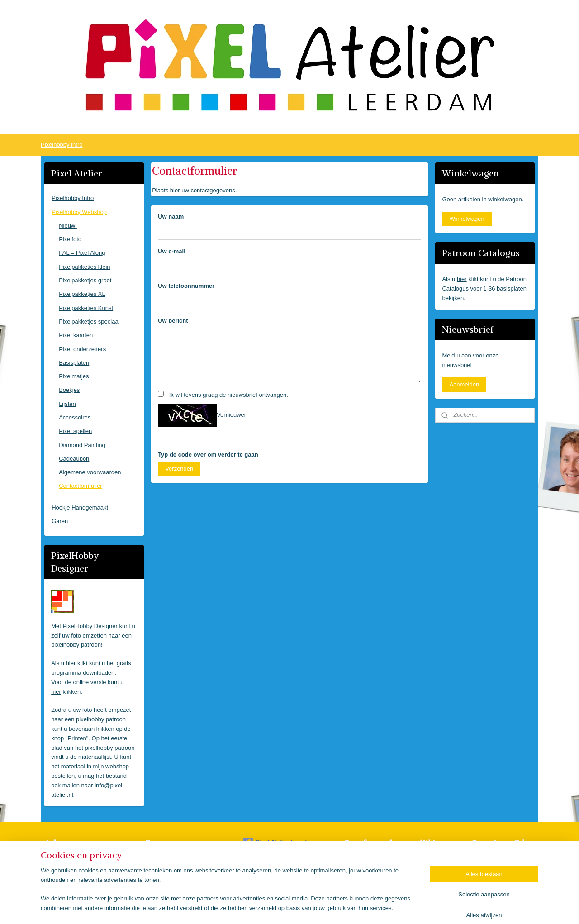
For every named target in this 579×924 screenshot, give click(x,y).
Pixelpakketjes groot (85, 280)
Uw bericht (173, 321)
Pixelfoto (70, 239)
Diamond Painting (82, 445)
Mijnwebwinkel (386, 907)
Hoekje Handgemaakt (80, 507)
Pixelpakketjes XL (82, 294)
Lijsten (67, 404)
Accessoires (75, 417)
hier (71, 663)
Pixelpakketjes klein (84, 267)
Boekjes (69, 390)
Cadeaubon (74, 459)
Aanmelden (464, 384)
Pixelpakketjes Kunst (86, 308)
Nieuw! (68, 226)
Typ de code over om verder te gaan (208, 455)
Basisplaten (74, 363)
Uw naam (171, 217)
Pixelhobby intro (62, 145)
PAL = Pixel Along (82, 253)
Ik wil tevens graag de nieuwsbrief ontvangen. (228, 395)
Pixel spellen (75, 431)
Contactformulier (80, 486)
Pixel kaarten (76, 335)
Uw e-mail (172, 251)
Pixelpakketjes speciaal (89, 321)
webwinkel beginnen (316, 907)
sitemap (270, 907)
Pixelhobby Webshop (79, 212)
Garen (60, 521)
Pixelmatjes (74, 376)
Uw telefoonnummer (186, 286)
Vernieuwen (232, 415)
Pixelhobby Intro (73, 198)
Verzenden (179, 469)
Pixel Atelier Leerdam (279, 843)
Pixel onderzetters (82, 349)
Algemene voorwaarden (90, 472)
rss (286, 907)
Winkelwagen (467, 219)
